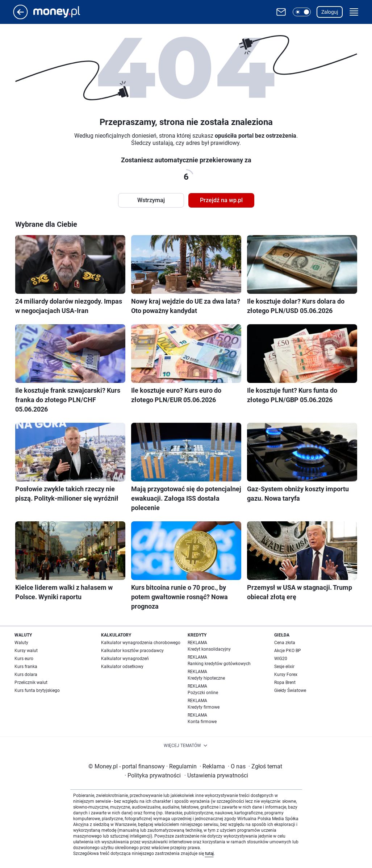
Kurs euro (24, 659)
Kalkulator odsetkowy (122, 667)
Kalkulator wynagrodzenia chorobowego (141, 643)
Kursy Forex (286, 675)
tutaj (209, 854)
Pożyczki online (203, 693)
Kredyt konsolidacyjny (209, 649)
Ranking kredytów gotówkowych (219, 664)
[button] (302, 12)
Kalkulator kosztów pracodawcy (132, 651)
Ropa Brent (285, 683)
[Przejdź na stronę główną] (20, 17)
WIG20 (281, 659)
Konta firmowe (202, 722)
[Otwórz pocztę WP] (281, 12)
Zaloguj (330, 12)
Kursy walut (26, 651)
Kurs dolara (26, 675)
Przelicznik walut (31, 683)
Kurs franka (26, 667)
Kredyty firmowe (204, 707)
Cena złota (285, 643)
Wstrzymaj (151, 200)
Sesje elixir (284, 667)
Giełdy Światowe (290, 690)
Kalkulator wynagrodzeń (125, 659)
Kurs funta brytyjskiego (37, 690)
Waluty (21, 643)
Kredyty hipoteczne (206, 678)
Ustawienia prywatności (216, 775)
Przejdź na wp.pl (221, 200)
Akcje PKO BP (288, 651)
